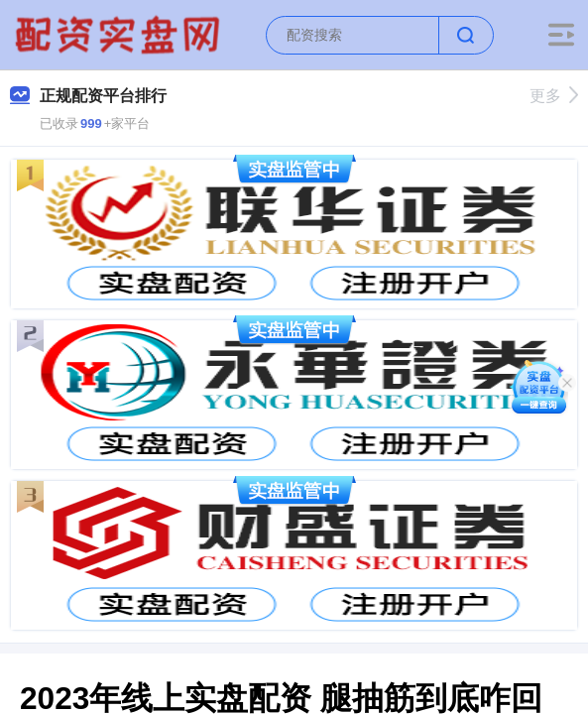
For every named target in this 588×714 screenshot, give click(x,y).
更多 (554, 96)
